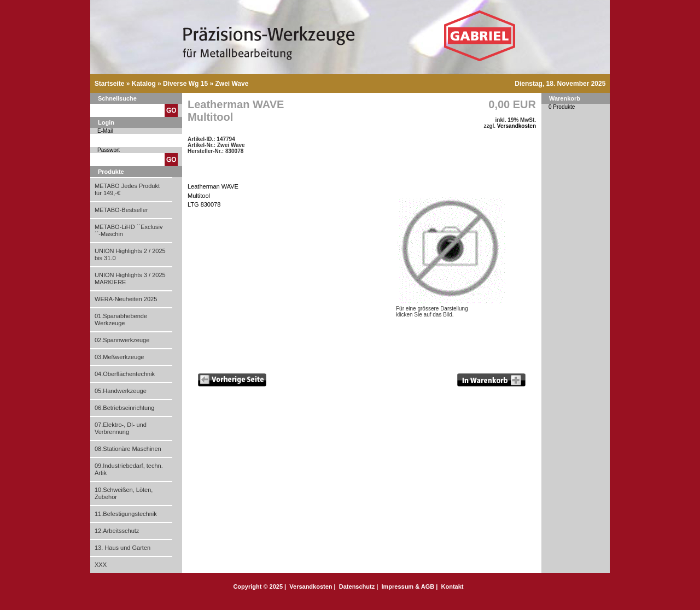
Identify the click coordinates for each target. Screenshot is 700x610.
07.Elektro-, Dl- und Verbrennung (121, 428)
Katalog (144, 84)
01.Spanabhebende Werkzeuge (121, 319)
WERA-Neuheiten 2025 (126, 299)
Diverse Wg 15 (185, 84)
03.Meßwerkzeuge (119, 357)
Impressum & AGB (408, 586)
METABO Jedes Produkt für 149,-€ (127, 189)
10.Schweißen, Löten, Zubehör (124, 493)
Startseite (110, 84)
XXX (101, 565)
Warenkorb (565, 98)
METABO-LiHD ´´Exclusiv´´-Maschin (129, 230)
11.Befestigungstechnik (126, 514)
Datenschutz (357, 586)
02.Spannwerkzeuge (122, 340)
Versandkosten (517, 126)
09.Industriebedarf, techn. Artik (129, 469)
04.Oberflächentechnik (125, 374)
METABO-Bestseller (121, 210)
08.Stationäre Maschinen (128, 449)
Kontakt (453, 586)
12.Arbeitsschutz (117, 531)
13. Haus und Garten (122, 548)
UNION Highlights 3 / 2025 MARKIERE (130, 278)
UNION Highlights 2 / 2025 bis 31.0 (130, 254)
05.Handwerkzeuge (121, 391)
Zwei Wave (232, 84)
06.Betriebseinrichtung (124, 408)
